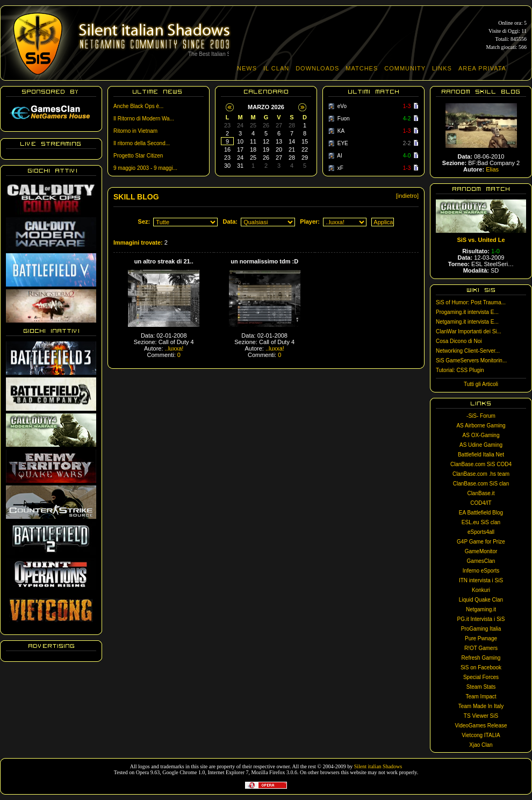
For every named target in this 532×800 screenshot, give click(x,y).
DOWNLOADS (317, 68)
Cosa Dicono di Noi (459, 341)
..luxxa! (174, 348)
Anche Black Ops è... (138, 106)
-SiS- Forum (481, 416)
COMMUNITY (405, 68)
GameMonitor (481, 551)
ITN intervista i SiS (481, 580)
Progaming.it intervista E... (467, 312)
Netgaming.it (481, 609)
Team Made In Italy (481, 706)
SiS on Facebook (481, 667)
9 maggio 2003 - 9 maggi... (145, 168)
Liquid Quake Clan (481, 600)
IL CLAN (276, 68)
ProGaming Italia (481, 629)
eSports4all (481, 532)
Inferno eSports (481, 571)
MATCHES (362, 68)
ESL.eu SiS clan (481, 522)
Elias (492, 169)
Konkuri (481, 590)
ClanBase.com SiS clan (481, 484)
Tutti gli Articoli (481, 384)
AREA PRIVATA (482, 68)
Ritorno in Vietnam (135, 131)
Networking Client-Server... (468, 351)
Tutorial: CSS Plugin (460, 370)
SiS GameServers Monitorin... (471, 360)
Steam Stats (481, 687)
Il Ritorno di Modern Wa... (144, 119)
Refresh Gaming (481, 658)
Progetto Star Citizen (138, 156)
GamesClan (481, 561)
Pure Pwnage (481, 638)
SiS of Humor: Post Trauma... (471, 302)
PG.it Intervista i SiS (481, 619)
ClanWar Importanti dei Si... (469, 331)
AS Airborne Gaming (481, 426)
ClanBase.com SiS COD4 (481, 464)
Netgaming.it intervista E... (467, 322)
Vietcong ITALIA (481, 735)
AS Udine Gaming (481, 445)
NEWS (247, 68)
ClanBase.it (481, 493)
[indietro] (407, 196)
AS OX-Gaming (481, 435)
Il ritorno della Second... (142, 143)
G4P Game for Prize (481, 542)
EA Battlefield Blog (481, 513)
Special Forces (481, 677)
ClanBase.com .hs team (481, 474)
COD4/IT (481, 503)
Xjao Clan (481, 745)
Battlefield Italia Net (481, 455)
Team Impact (481, 697)
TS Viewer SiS (481, 716)
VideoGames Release (481, 726)
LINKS (442, 68)
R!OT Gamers (481, 648)
